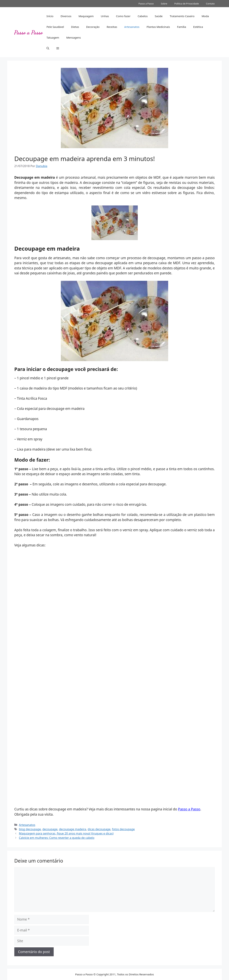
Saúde (159, 16)
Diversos (66, 16)
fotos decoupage (123, 829)
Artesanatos (132, 27)
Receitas (112, 27)
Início (50, 16)
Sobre (164, 4)
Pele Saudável (55, 27)
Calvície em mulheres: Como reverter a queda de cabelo (57, 838)
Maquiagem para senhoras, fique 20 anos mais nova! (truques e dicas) (66, 833)
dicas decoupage (99, 829)
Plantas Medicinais (158, 27)
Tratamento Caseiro (182, 16)
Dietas (75, 27)
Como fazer (123, 16)
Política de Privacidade (187, 4)
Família (182, 27)
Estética (198, 27)
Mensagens (73, 37)
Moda (205, 16)
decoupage (50, 829)
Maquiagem (86, 16)
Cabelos (143, 16)
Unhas (105, 16)
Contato (210, 4)
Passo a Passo (146, 4)
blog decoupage (30, 829)
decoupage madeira (73, 829)
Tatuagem (53, 37)
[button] (48, 48)
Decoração (93, 27)
